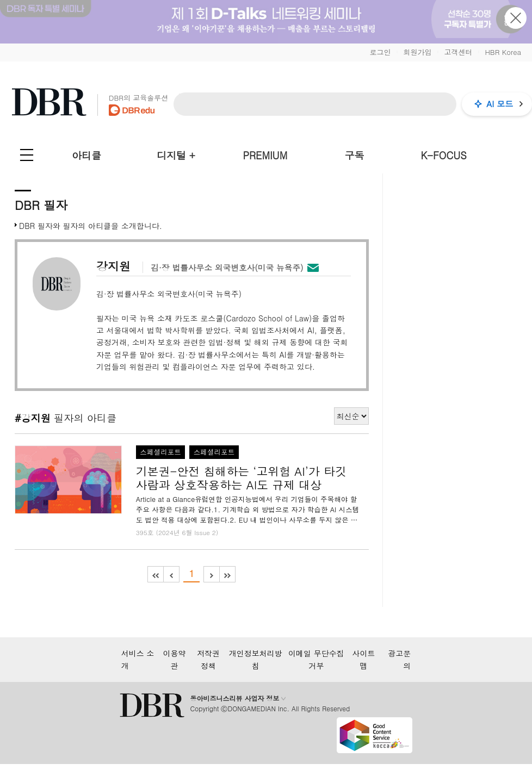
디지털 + (176, 155)
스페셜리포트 (160, 452)
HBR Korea (503, 52)
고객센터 (458, 52)
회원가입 (417, 52)
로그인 (380, 52)
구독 (354, 155)
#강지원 (33, 418)
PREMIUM (265, 155)
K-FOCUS (444, 155)
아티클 (86, 155)
